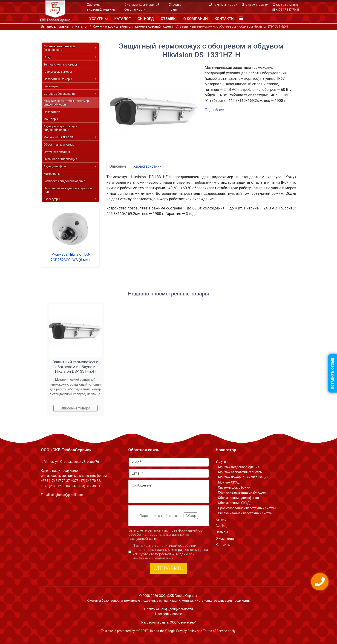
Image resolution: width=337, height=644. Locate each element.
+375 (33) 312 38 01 (86, 486)
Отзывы (169, 19)
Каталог (122, 19)
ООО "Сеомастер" (183, 622)
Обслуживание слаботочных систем (245, 513)
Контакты (225, 19)
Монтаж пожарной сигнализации (243, 477)
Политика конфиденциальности (168, 609)
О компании (196, 19)
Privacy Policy (186, 631)
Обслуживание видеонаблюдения (244, 492)
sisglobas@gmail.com (67, 495)
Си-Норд (146, 19)
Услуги (96, 19)
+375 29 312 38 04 (256, 5)
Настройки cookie (169, 614)
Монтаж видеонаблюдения (239, 467)
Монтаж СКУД (229, 482)
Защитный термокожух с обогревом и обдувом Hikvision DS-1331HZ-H (75, 367)
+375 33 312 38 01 (288, 5)
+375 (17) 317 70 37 (55, 481)
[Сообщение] (169, 492)
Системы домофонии (234, 487)
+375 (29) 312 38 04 (55, 486)
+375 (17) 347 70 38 (86, 481)
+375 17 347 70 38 (288, 10)
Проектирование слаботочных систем (247, 508)
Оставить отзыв (333, 374)
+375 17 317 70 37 (225, 5)
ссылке (155, 539)
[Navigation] (241, 18)
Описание (118, 166)
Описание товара (75, 408)
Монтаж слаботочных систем (240, 472)
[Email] (169, 473)
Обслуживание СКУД (234, 503)
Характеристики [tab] (147, 166)
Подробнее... (216, 110)
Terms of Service (215, 631)
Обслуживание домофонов (239, 498)
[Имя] (169, 462)
